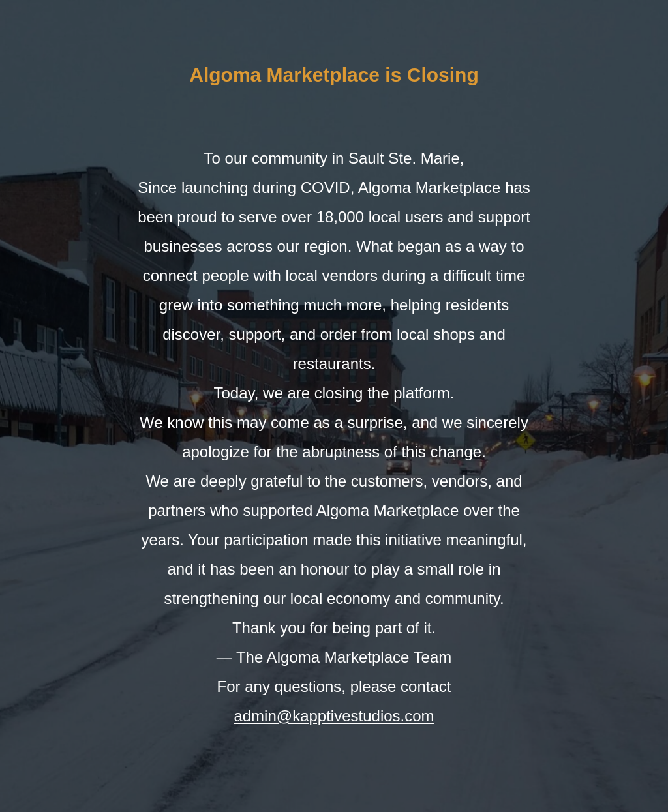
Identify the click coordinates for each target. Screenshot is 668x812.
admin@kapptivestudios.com (334, 716)
